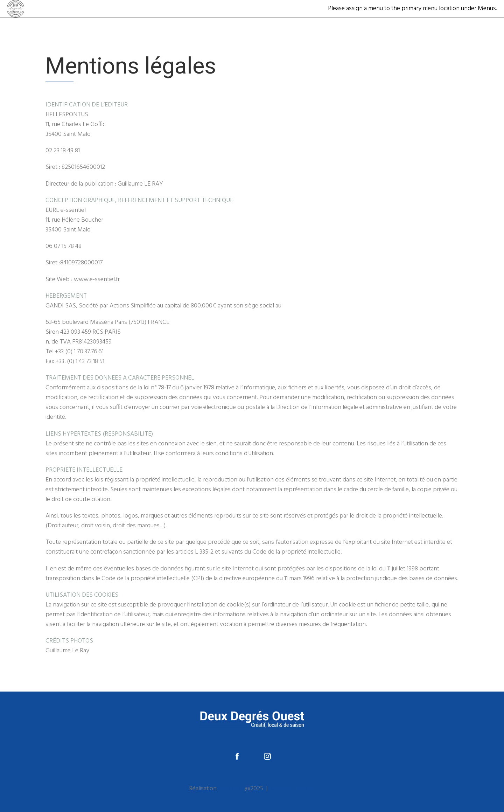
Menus (487, 9)
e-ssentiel (231, 789)
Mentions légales (293, 789)
